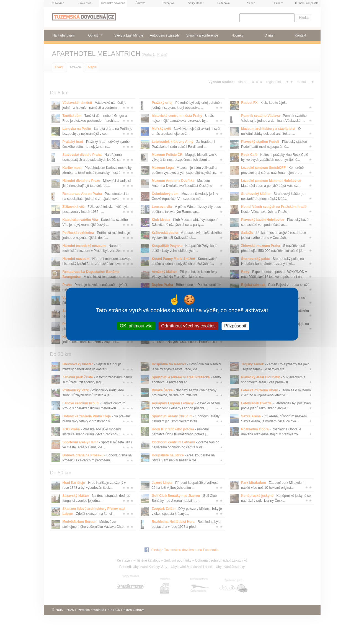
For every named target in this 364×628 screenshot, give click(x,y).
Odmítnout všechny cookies (188, 326)
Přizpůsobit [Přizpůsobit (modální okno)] (235, 326)
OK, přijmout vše (136, 326)
